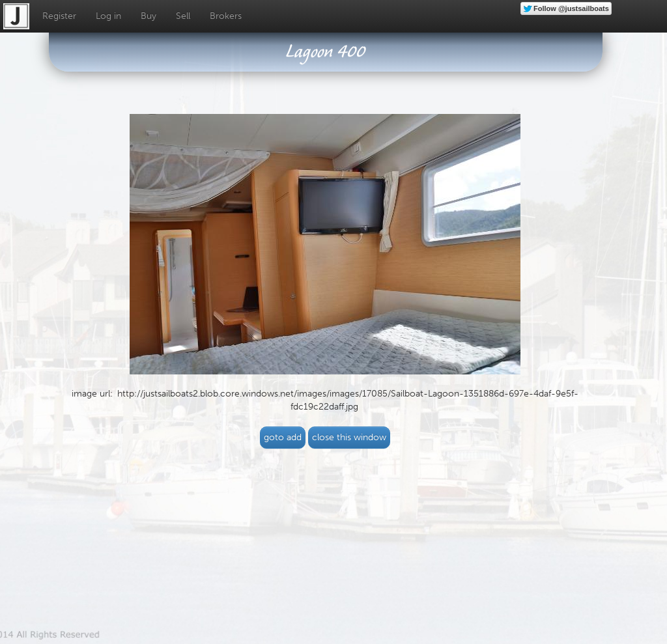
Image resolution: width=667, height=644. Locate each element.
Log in (108, 16)
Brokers (226, 16)
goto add (283, 437)
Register (59, 16)
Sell (183, 16)
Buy (149, 16)
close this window (349, 437)
